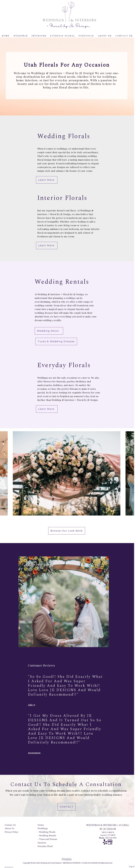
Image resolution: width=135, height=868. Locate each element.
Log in (132, 867)
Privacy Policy (11, 832)
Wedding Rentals (48, 836)
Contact (67, 807)
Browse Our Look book (67, 531)
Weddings (21, 36)
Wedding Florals (47, 832)
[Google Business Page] (110, 843)
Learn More (47, 180)
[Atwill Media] (67, 859)
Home (6, 36)
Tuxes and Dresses (48, 839)
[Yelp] (105, 843)
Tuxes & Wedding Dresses (56, 341)
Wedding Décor (49, 331)
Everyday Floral (63, 36)
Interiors (39, 36)
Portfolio (86, 36)
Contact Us (124, 36)
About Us (105, 36)
